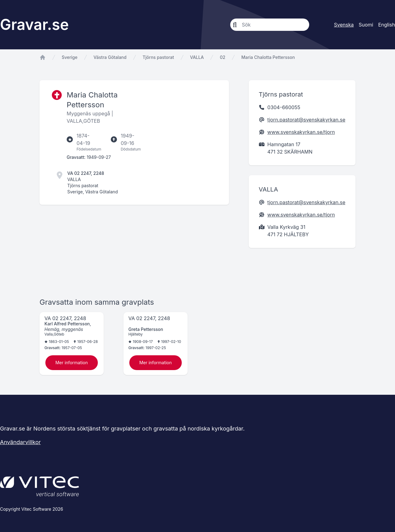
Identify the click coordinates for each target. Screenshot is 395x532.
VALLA (197, 57)
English (387, 25)
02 (222, 57)
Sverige (70, 57)
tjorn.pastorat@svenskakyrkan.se (306, 120)
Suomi (366, 25)
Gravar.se (34, 25)
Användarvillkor (20, 442)
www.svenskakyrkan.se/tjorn (301, 132)
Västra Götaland (110, 57)
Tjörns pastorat (158, 57)
